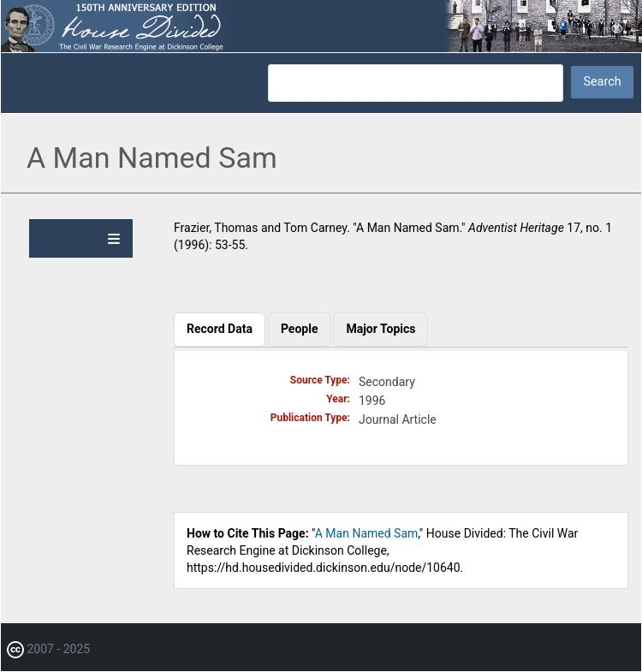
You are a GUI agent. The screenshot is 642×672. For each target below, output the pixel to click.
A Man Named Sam (367, 533)
